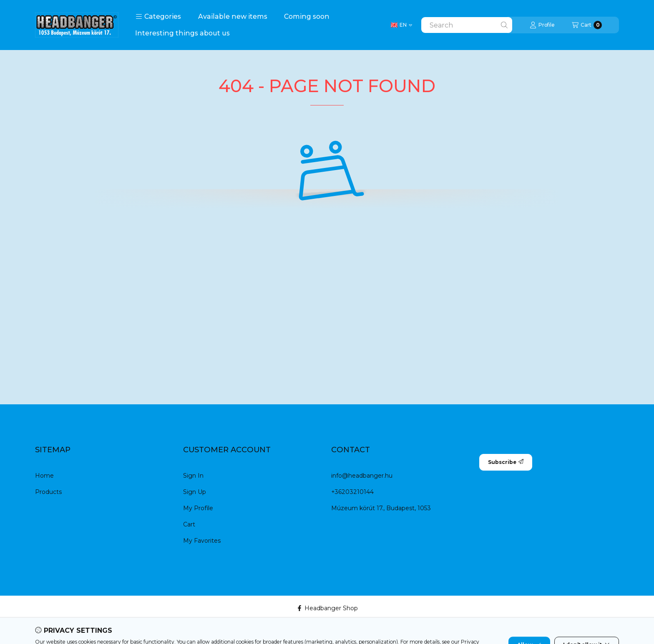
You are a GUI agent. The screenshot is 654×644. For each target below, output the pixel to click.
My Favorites (202, 541)
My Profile (198, 508)
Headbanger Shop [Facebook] (327, 608)
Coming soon (307, 16)
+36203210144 (352, 492)
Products (48, 492)
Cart (189, 524)
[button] (158, 17)
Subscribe (506, 462)
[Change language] (401, 25)
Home (44, 476)
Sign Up (195, 492)
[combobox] (467, 25)
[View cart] (587, 25)
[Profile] (542, 25)
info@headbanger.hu (362, 476)
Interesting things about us (182, 33)
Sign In (193, 476)
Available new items (233, 16)
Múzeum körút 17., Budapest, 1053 (381, 508)
